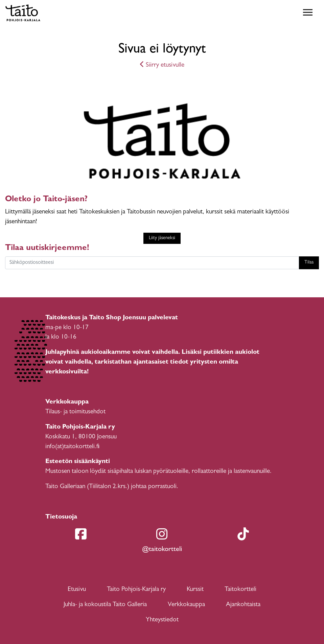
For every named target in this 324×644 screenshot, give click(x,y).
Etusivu (77, 590)
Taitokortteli (240, 590)
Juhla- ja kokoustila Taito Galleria (105, 605)
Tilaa (309, 263)
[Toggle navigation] (308, 13)
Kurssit (195, 590)
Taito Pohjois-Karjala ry (136, 590)
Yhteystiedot (162, 620)
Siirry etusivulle (162, 65)
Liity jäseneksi (162, 238)
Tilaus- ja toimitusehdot (75, 412)
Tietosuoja (61, 517)
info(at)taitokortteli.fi (72, 447)
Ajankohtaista (243, 605)
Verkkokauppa (186, 605)
